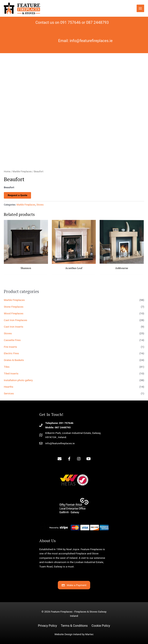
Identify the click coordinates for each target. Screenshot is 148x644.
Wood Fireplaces (14, 313)
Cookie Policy (101, 626)
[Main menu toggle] (140, 8)
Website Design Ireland (68, 634)
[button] (60, 459)
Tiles (7, 367)
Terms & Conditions (74, 626)
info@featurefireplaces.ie (91, 41)
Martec (89, 634)
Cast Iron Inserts (13, 327)
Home (7, 171)
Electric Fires (11, 353)
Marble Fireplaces (14, 300)
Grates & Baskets (14, 360)
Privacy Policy (48, 626)
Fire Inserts (10, 347)
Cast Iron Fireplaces (16, 320)
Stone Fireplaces (14, 307)
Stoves (8, 333)
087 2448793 (97, 22)
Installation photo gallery (18, 380)
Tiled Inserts (11, 373)
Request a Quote (17, 195)
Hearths (8, 387)
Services (9, 393)
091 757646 (71, 22)
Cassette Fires (12, 340)
